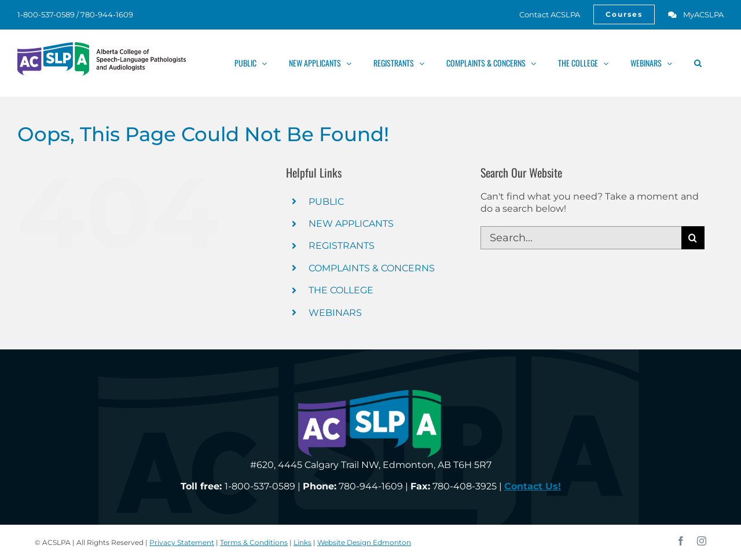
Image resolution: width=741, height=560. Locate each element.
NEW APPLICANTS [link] (351, 224)
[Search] (693, 238)
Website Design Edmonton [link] (364, 542)
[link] (543, 14)
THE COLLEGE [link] (341, 290)
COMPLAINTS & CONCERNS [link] (372, 268)
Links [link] (302, 542)
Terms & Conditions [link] (254, 542)
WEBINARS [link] (335, 313)
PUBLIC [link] (326, 202)
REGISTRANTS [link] (342, 246)
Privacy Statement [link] (182, 542)
